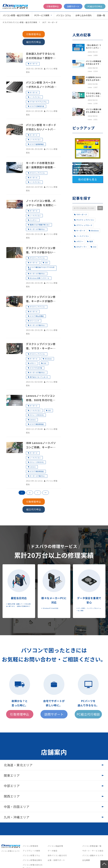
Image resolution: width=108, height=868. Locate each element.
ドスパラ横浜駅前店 (37, 424)
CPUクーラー (81, 247)
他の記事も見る (88, 179)
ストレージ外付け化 (37, 415)
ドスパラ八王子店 (36, 368)
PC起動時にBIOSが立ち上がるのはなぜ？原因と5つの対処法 (94, 79)
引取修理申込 (53, 6)
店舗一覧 (101, 15)
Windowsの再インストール (40, 278)
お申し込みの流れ (84, 15)
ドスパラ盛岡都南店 (37, 144)
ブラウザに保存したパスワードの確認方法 (94, 95)
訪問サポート (73, 6)
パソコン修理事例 (30, 846)
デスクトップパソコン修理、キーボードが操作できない (41, 299)
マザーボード (81, 215)
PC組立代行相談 (88, 714)
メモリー (33, 363)
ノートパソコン (35, 97)
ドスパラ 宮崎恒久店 (37, 106)
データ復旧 (53, 851)
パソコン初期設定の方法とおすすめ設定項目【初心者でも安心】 (94, 63)
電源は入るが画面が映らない (40, 225)
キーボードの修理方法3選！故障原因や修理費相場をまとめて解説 (41, 165)
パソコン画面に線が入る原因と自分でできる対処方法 (94, 111)
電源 (90, 241)
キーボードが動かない (38, 229)
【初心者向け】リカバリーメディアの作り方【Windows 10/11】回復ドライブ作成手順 (94, 47)
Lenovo (33, 420)
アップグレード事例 (31, 851)
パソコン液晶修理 (55, 846)
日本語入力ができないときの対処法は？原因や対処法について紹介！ (41, 56)
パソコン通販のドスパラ (93, 855)
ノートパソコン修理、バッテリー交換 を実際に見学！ (41, 203)
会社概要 (86, 860)
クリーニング (35, 321)
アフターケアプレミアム (38, 102)
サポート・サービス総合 (93, 851)
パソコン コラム (64, 15)
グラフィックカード (83, 225)
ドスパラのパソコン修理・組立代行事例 (20, 22)
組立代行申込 (34, 42)
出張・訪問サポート (56, 860)
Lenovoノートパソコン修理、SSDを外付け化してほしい (41, 398)
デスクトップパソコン (38, 173)
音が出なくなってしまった (39, 377)
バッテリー (34, 220)
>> (46, 493)
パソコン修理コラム (31, 855)
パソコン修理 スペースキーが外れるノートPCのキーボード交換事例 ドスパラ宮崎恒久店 (41, 85)
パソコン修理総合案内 (32, 860)
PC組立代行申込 (95, 6)
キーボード (34, 64)
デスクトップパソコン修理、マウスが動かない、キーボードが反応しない (41, 250)
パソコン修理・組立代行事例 (16, 15)
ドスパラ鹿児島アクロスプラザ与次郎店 (41, 268)
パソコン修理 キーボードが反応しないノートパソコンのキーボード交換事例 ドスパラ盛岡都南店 (41, 127)
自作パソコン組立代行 (57, 855)
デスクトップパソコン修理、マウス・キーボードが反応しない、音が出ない (41, 346)
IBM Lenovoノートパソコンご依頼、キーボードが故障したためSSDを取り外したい (41, 445)
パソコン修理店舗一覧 (92, 846)
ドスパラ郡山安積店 (37, 316)
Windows (48, 359)
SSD (46, 263)
